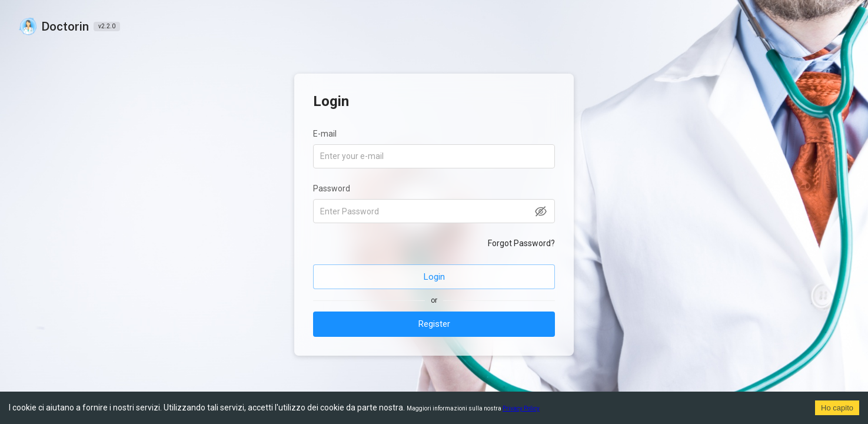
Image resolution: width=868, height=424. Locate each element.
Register (434, 324)
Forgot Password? (521, 243)
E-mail (325, 134)
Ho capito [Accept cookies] (837, 408)
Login (434, 277)
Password (332, 188)
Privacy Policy (521, 408)
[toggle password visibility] (541, 211)
